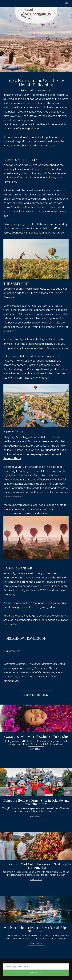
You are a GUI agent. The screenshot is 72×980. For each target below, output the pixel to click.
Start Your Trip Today (36, 695)
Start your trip (36, 973)
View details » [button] (36, 749)
